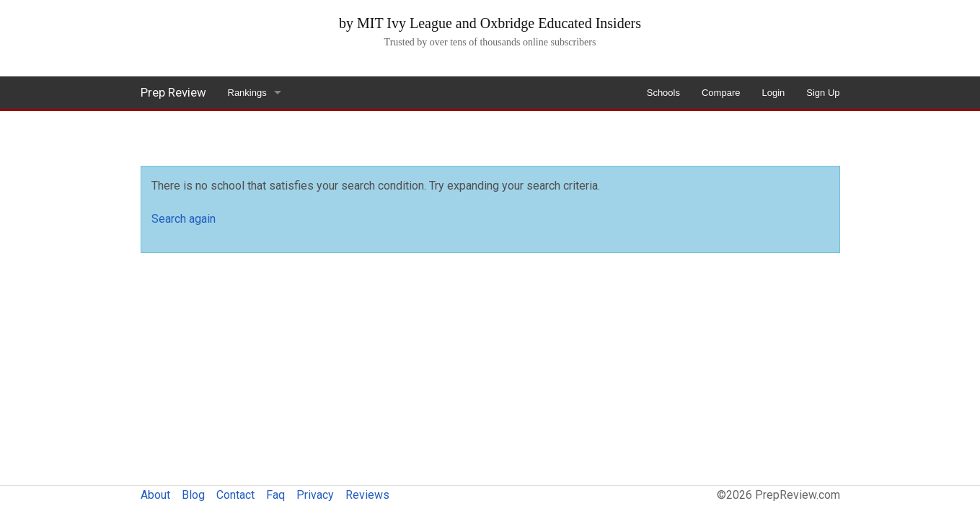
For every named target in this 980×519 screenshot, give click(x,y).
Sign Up (823, 93)
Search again (184, 219)
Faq (275, 495)
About (155, 495)
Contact (235, 495)
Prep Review (173, 92)
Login (773, 93)
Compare (721, 93)
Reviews (367, 495)
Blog (193, 495)
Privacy (315, 495)
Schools (663, 93)
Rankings (247, 93)
